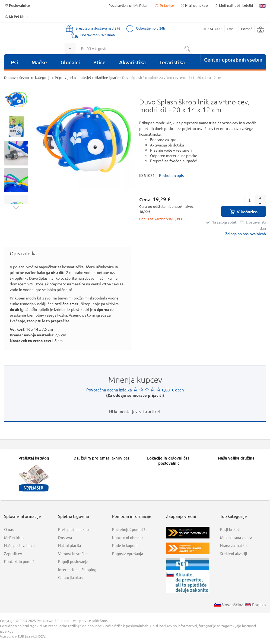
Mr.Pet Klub (16, 16)
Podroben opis (171, 175)
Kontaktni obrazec (128, 537)
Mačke (39, 62)
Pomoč (247, 29)
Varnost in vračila (73, 553)
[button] (261, 198)
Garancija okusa (71, 577)
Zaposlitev (13, 553)
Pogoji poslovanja (73, 561)
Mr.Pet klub (14, 537)
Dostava (65, 537)
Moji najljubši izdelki (234, 5)
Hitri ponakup (194, 5)
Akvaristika (132, 62)
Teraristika (172, 62)
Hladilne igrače (107, 77)
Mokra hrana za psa (236, 537)
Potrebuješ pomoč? (129, 529)
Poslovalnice (17, 5)
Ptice (99, 62)
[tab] (68, 253)
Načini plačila (69, 545)
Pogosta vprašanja (128, 553)
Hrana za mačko (233, 545)
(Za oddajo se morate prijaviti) (135, 395)
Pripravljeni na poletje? (73, 77)
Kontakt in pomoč (19, 561)
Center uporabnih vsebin (233, 60)
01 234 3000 (212, 29)
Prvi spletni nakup (73, 529)
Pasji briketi (230, 529)
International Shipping (77, 569)
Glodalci (70, 62)
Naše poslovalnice (19, 545)
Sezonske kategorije (35, 77)
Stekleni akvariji (234, 553)
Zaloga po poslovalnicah (246, 234)
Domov (10, 77)
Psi (14, 62)
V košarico (244, 211)
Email (231, 29)
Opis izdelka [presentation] (23, 253)
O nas (9, 529)
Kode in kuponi (125, 545)
